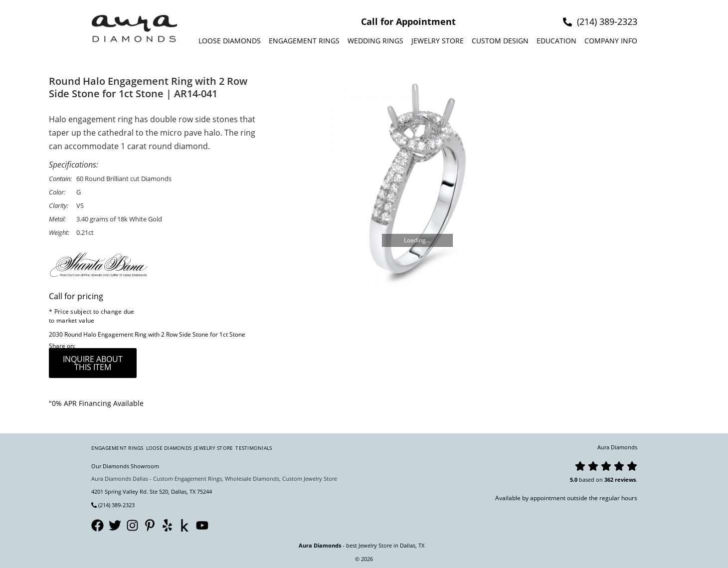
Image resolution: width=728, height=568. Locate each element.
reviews (625, 479)
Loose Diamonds (230, 41)
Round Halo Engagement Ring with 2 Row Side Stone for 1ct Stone (155, 334)
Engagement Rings (304, 41)
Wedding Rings (375, 41)
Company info (611, 41)
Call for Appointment (408, 21)
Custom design (500, 41)
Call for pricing (76, 296)
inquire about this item (93, 363)
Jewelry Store (438, 41)
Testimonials (254, 448)
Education (556, 41)
